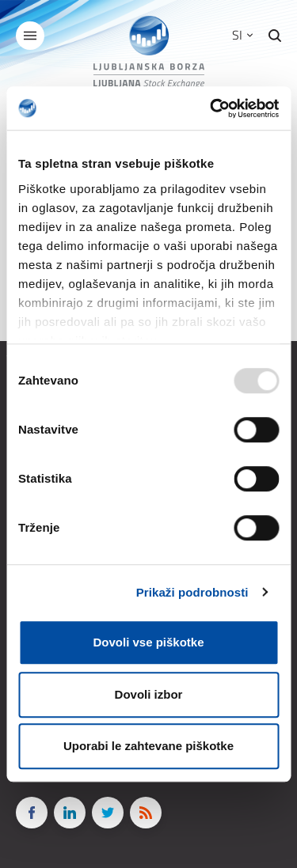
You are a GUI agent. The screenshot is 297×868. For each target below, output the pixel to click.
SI (242, 35)
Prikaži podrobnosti (192, 592)
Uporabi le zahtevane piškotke (148, 746)
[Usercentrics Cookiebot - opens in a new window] (211, 108)
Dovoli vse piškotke (148, 642)
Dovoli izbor (149, 694)
